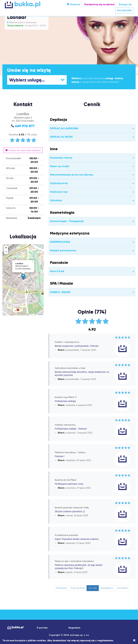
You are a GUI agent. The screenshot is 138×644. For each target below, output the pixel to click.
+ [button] (6, 248)
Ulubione (74, 4)
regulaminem (105, 640)
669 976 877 (25, 126)
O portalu (42, 628)
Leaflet (40, 314)
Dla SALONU (124, 10)
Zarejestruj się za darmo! (99, 4)
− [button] (6, 252)
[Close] (134, 640)
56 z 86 (93, 588)
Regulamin (74, 628)
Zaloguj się (125, 4)
